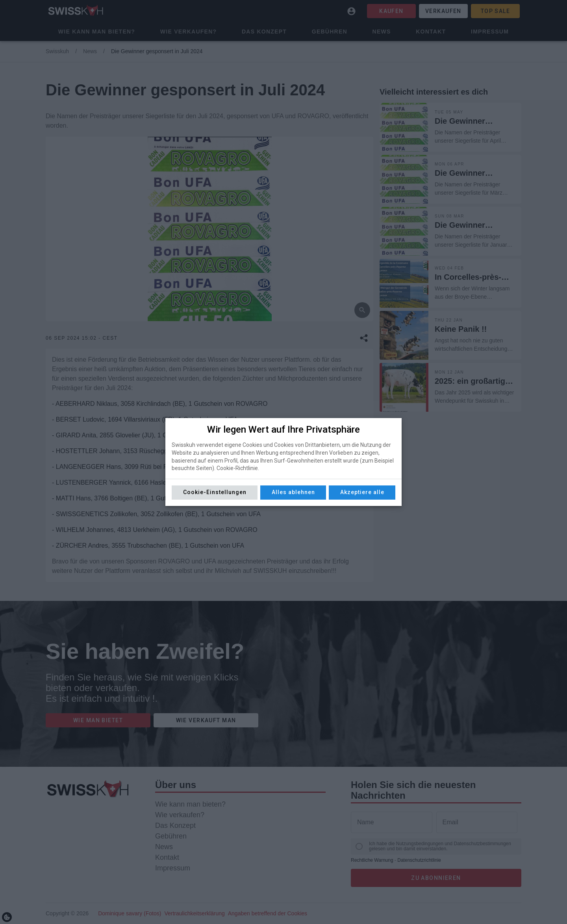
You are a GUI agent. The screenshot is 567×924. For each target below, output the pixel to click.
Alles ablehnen (293, 492)
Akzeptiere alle (362, 492)
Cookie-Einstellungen (215, 492)
